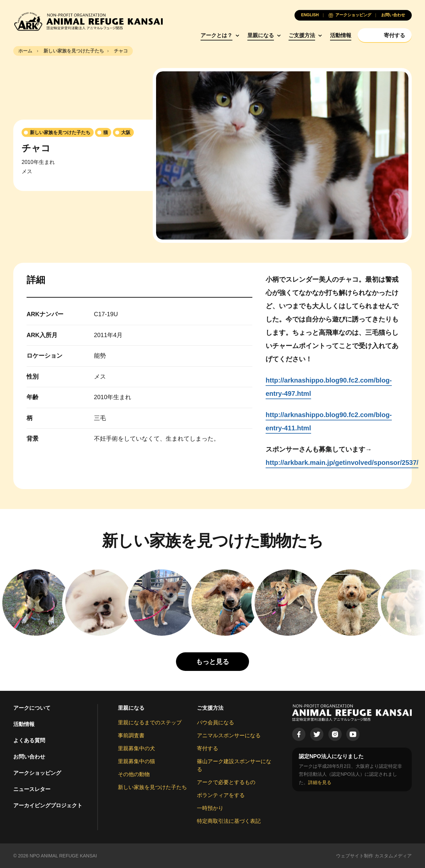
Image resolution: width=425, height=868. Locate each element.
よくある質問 (29, 740)
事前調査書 (131, 735)
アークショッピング (37, 773)
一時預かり (210, 808)
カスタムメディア (393, 856)
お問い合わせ (29, 757)
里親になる (261, 35)
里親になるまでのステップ (150, 723)
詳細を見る (320, 782)
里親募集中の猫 (136, 761)
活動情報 (341, 35)
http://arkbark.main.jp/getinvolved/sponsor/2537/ (342, 463)
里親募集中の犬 (136, 748)
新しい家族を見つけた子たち (152, 787)
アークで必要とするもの (226, 782)
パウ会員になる (215, 723)
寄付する (208, 748)
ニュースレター (32, 789)
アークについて (32, 708)
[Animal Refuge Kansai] (88, 21)
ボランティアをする (221, 795)
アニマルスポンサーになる (229, 735)
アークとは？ (216, 35)
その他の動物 (134, 774)
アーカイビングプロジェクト (48, 805)
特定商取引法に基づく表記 (229, 821)
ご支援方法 (302, 35)
